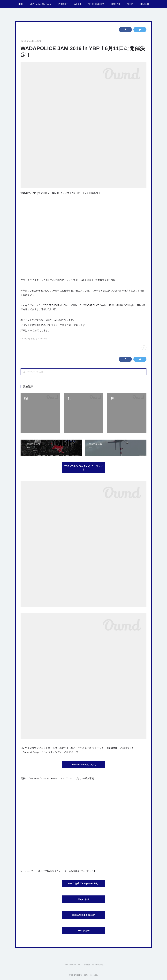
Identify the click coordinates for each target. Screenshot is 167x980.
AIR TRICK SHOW (96, 4)
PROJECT (63, 4)
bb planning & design (83, 915)
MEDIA (130, 4)
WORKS (78, 4)
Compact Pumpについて (84, 765)
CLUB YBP (116, 4)
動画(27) (34, 339)
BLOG (21, 4)
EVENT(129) (25, 339)
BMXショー (83, 931)
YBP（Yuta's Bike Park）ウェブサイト (83, 468)
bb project (83, 899)
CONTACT (144, 4)
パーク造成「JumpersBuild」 (83, 884)
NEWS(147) (42, 339)
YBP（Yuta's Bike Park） (41, 4)
